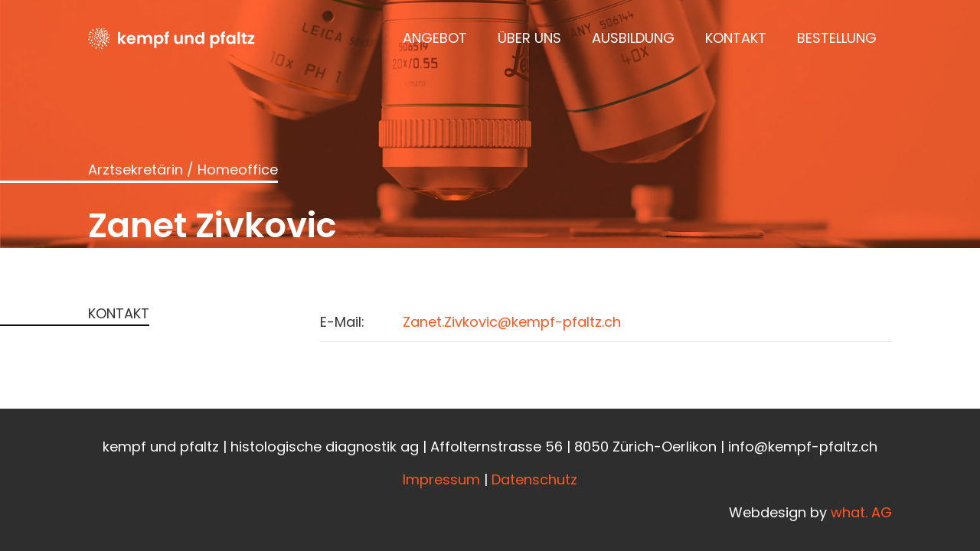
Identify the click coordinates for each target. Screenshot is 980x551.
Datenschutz (534, 479)
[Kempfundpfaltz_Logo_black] (171, 38)
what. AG (861, 512)
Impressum (441, 479)
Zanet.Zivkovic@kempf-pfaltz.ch (512, 322)
